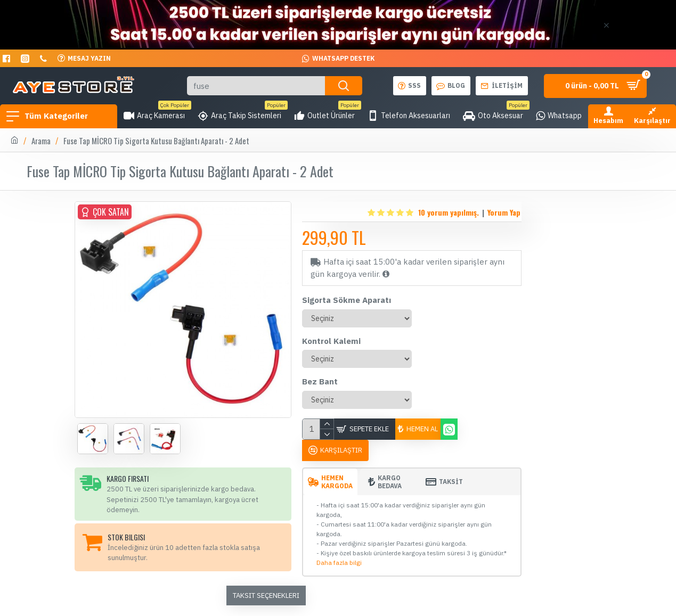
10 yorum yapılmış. (449, 212)
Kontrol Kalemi (331, 341)
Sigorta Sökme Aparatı (347, 300)
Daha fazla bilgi (339, 562)
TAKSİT (451, 482)
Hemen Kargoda (337, 482)
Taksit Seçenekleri (266, 596)
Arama (41, 141)
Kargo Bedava (390, 482)
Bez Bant (320, 381)
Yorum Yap (504, 212)
